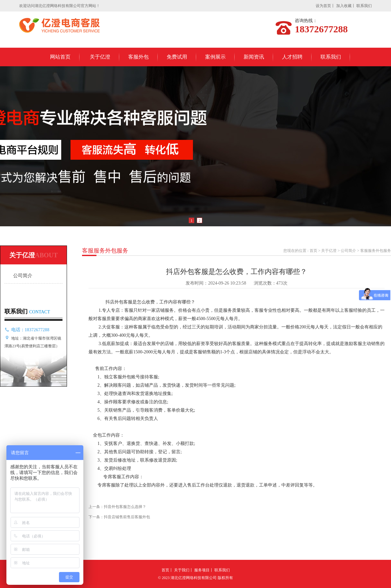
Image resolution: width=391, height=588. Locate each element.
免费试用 (177, 57)
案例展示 (215, 57)
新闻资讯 (254, 57)
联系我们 (364, 6)
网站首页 (60, 57)
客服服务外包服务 (376, 251)
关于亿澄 (100, 57)
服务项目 (202, 570)
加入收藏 (344, 6)
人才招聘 (292, 57)
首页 (313, 251)
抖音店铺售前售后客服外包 (127, 517)
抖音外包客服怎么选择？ (125, 507)
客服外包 (138, 57)
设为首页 (323, 6)
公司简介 (23, 276)
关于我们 (182, 570)
